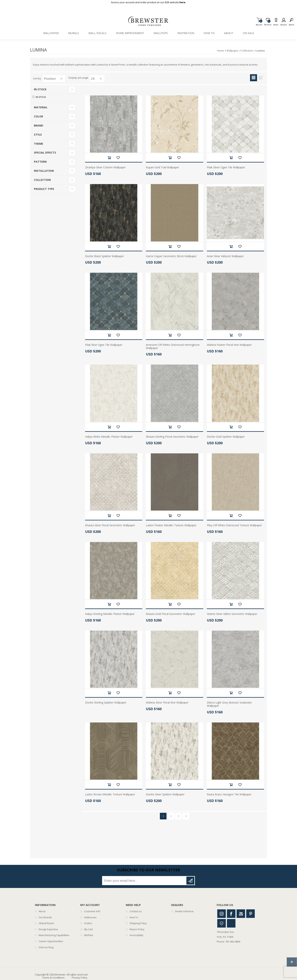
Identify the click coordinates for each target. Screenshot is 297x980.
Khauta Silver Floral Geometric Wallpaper (110, 525)
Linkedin (231, 923)
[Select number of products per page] (97, 79)
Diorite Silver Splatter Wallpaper (165, 795)
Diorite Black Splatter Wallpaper (104, 256)
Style (38, 135)
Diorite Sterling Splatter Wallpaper (106, 703)
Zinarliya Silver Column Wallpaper (105, 167)
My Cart (259, 24)
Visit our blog (46, 947)
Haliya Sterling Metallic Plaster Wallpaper (110, 614)
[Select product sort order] (54, 79)
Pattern (40, 162)
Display (73, 78)
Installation (44, 171)
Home (220, 51)
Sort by (37, 78)
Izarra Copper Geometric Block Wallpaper (171, 256)
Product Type (44, 189)
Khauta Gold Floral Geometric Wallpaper (170, 614)
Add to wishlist (118, 158)
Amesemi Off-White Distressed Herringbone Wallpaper (173, 347)
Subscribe (190, 881)
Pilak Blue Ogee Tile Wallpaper (104, 345)
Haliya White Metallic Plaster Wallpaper (109, 437)
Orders (88, 923)
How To (134, 917)
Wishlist (89, 935)
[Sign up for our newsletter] (145, 881)
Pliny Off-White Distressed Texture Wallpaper (234, 525)
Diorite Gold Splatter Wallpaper (226, 437)
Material (41, 107)
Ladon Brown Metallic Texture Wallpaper (110, 795)
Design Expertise (48, 929)
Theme (39, 144)
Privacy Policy (80, 978)
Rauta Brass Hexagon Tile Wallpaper (229, 795)
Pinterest (250, 914)
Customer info (92, 911)
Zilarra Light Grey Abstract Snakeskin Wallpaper (229, 704)
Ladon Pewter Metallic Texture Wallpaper (171, 525)
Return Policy (137, 929)
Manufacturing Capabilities (54, 935)
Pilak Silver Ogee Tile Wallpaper (226, 167)
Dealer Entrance (184, 911)
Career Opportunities (51, 941)
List (261, 78)
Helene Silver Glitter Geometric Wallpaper (232, 614)
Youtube (241, 914)
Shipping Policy (138, 923)
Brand (39, 125)
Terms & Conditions (53, 978)
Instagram (222, 914)
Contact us (136, 911)
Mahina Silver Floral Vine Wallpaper (167, 703)
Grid (254, 78)
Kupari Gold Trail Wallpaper (162, 167)
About (42, 911)
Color (38, 116)
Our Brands (45, 917)
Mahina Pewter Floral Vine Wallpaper (229, 345)
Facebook (231, 914)
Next (186, 816)
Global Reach (46, 923)
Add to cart (109, 158)
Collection (42, 180)
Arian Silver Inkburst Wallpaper (225, 256)
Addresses (90, 917)
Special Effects (45, 153)
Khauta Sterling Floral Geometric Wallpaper (172, 437)
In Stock (40, 89)
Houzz (222, 923)
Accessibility (136, 935)
